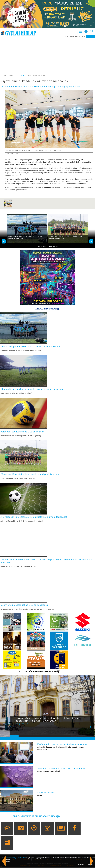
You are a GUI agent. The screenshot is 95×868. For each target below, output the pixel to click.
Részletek (81, 864)
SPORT (24, 75)
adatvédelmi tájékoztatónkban (16, 858)
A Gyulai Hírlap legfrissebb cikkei (38, 672)
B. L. (18, 75)
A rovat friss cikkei (46, 309)
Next (92, 729)
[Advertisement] (47, 54)
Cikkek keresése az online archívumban (35, 817)
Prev (13, 729)
